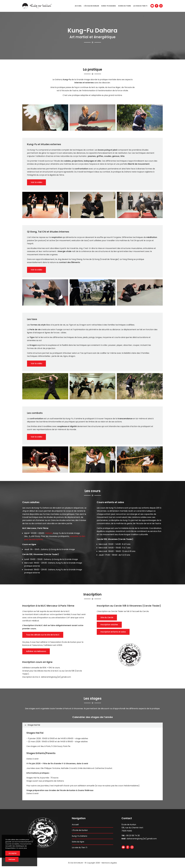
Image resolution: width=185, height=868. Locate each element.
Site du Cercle (107, 617)
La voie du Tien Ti (80, 847)
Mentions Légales (109, 863)
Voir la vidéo (36, 182)
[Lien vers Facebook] (157, 6)
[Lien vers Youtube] (152, 6)
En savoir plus (22, 848)
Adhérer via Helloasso (36, 651)
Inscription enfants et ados (113, 632)
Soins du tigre (78, 842)
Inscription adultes (109, 625)
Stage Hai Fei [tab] (32, 725)
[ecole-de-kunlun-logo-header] (37, 6)
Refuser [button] (12, 859)
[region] (92, 764)
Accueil (75, 825)
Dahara (49, 533)
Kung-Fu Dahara (79, 836)
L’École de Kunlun (80, 830)
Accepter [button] (13, 853)
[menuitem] (78, 6)
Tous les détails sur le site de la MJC (43, 635)
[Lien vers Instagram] (161, 6)
